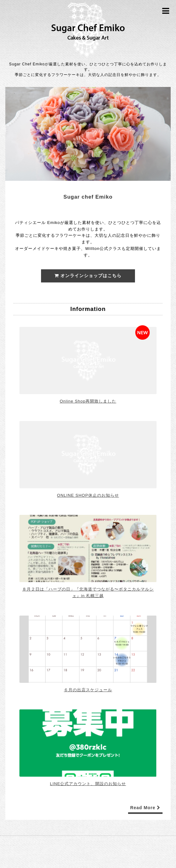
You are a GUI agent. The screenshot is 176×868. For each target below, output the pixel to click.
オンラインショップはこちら (88, 276)
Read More (145, 808)
